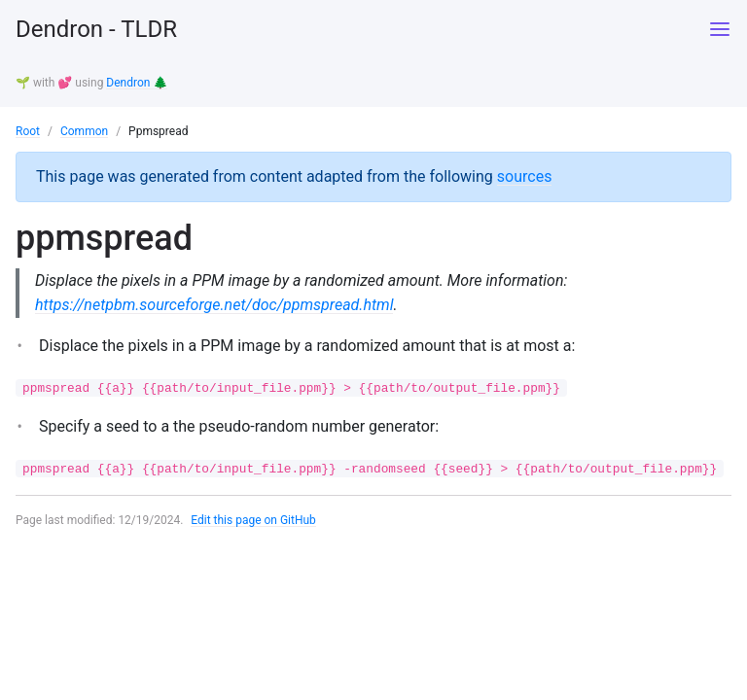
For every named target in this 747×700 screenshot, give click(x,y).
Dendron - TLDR (96, 29)
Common (84, 131)
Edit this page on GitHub (253, 520)
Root (28, 131)
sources (525, 176)
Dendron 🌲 (137, 83)
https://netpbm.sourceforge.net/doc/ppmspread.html (214, 305)
